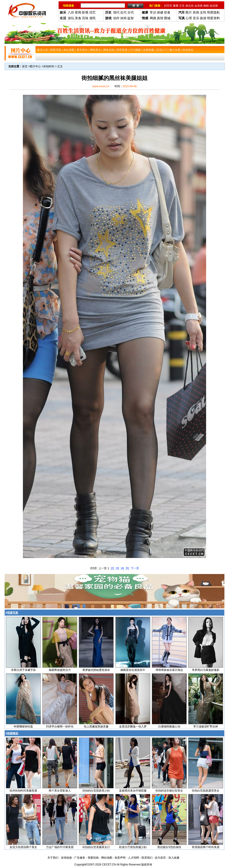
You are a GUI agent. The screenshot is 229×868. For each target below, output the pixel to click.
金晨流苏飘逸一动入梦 (133, 727)
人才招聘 (134, 858)
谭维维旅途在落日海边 (169, 670)
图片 (189, 12)
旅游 (203, 18)
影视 (85, 12)
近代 (123, 12)
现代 (116, 12)
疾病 (196, 12)
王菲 (182, 6)
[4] (122, 568)
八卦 (71, 12)
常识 (153, 12)
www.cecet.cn (101, 86)
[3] (117, 568)
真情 (160, 18)
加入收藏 (174, 858)
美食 (78, 18)
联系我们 (147, 858)
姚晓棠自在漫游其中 (133, 670)
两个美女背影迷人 (60, 791)
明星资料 (213, 18)
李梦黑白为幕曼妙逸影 (206, 670)
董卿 (176, 6)
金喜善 (199, 6)
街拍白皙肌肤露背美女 (206, 791)
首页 (25, 66)
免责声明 (120, 858)
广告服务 (80, 858)
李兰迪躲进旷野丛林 (206, 727)
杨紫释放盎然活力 (60, 670)
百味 (85, 18)
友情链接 (66, 858)
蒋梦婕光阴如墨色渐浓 (96, 670)
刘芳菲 (168, 6)
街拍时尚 (49, 66)
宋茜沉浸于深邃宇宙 (23, 670)
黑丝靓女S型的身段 (169, 847)
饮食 (167, 12)
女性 (203, 12)
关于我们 (53, 858)
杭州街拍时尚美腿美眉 (23, 791)
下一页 (135, 568)
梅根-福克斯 (211, 6)
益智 (131, 18)
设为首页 (160, 858)
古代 (131, 12)
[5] (127, 568)
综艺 (93, 12)
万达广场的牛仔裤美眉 (60, 847)
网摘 (153, 18)
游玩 (71, 18)
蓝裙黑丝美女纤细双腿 (133, 791)
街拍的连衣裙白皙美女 (169, 791)
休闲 (123, 18)
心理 (189, 18)
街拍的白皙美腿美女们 (96, 847)
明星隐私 (213, 12)
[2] (112, 568)
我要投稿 (93, 858)
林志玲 (190, 6)
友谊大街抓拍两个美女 (23, 847)
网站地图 (107, 858)
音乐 (196, 18)
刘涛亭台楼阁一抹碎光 (60, 727)
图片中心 (35, 66)
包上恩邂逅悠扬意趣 (96, 727)
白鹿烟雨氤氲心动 (169, 727)
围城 (167, 18)
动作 (116, 18)
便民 (93, 18)
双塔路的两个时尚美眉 (206, 847)
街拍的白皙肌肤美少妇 (96, 791)
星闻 (78, 12)
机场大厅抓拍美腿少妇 (133, 847)
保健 (160, 12)
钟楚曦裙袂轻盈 (23, 727)
